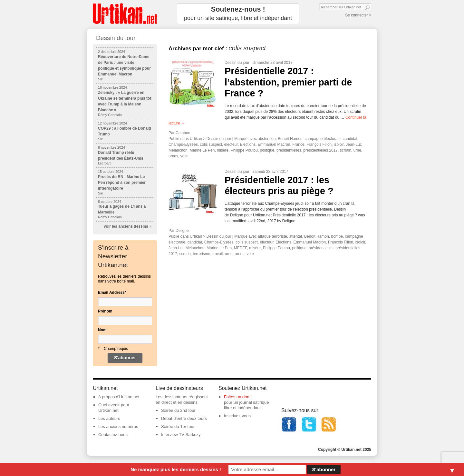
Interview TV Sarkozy (181, 435)
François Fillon (319, 144)
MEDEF (241, 248)
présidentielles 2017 (320, 150)
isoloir (339, 144)
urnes (173, 156)
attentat (295, 236)
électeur (231, 144)
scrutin (346, 150)
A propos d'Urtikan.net (119, 397)
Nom (102, 330)
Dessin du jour (237, 63)
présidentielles (289, 150)
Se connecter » (358, 15)
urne (357, 150)
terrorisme (201, 254)
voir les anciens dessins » (128, 226)
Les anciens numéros (118, 426)
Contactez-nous (113, 435)
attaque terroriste (272, 236)
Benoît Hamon (290, 139)
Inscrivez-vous (237, 416)
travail (217, 254)
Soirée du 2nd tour (178, 410)
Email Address (112, 293)
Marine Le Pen (202, 150)
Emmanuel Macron (274, 144)
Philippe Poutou (244, 150)
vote (184, 156)
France (298, 144)
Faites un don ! (238, 397)
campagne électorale (322, 139)
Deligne (182, 231)
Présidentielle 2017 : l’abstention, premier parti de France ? (288, 82)
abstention (267, 139)
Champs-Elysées (183, 144)
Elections (248, 144)
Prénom (105, 311)
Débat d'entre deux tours (184, 418)
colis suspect (211, 144)
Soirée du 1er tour (178, 426)
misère (223, 150)
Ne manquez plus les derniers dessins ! (176, 469)
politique (267, 150)
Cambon (183, 133)
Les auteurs (109, 418)
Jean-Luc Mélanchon (186, 248)
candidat (350, 139)
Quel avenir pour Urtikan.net (114, 408)
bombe (337, 236)
